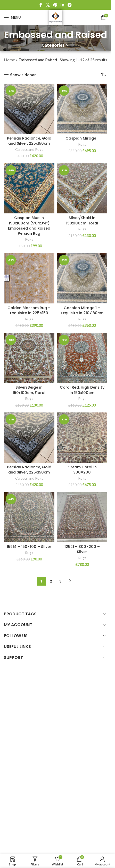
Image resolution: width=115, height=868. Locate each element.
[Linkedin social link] (63, 5)
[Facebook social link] (41, 5)
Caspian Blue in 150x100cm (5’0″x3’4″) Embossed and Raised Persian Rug (29, 225)
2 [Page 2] (51, 581)
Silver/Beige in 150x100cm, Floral (29, 390)
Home (9, 60)
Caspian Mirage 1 (82, 138)
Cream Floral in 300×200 (82, 470)
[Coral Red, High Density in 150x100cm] (82, 358)
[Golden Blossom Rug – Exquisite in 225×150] (29, 278)
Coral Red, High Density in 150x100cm (82, 390)
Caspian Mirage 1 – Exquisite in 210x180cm (82, 310)
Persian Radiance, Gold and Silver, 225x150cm (29, 141)
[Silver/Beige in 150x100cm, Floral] (29, 358)
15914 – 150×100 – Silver (29, 547)
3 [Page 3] (60, 581)
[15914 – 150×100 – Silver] (29, 517)
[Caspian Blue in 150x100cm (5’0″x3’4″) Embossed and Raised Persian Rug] (29, 189)
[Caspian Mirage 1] (82, 109)
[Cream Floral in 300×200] (82, 438)
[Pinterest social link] (55, 5)
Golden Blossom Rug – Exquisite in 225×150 (29, 310)
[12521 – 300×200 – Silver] (82, 517)
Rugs (82, 144)
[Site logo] (56, 17)
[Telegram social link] (70, 5)
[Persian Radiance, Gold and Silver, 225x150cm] (29, 109)
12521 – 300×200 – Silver (82, 549)
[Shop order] (103, 75)
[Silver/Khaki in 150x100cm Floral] (82, 189)
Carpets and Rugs (29, 150)
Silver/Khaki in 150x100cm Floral (82, 220)
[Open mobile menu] (12, 17)
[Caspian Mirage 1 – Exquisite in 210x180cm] (82, 278)
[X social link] (48, 5)
